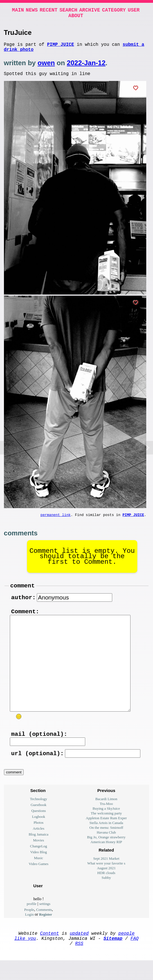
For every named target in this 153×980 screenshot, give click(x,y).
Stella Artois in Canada (106, 838)
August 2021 (106, 883)
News (32, 11)
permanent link (56, 521)
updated (79, 949)
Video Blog (38, 867)
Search (68, 11)
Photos (38, 838)
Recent (49, 11)
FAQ (135, 956)
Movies (39, 855)
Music (39, 873)
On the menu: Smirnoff (106, 843)
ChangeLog (39, 861)
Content (49, 949)
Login (29, 930)
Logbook (39, 832)
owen (46, 67)
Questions (39, 826)
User (134, 11)
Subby (106, 893)
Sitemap (113, 956)
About (76, 17)
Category (114, 11)
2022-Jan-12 (86, 67)
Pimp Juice (60, 47)
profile (32, 919)
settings (45, 919)
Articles (39, 844)
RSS (79, 962)
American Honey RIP (106, 857)
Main (18, 11)
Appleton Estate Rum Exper (106, 833)
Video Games (39, 879)
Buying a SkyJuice (106, 824)
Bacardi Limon (106, 814)
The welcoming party (106, 828)
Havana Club (106, 847)
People (29, 925)
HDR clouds (106, 888)
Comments (44, 925)
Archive (90, 11)
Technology (39, 814)
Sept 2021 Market (106, 874)
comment (22, 593)
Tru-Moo (106, 819)
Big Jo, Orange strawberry (106, 852)
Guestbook (39, 820)
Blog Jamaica (39, 849)
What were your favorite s (106, 878)
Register (46, 930)
